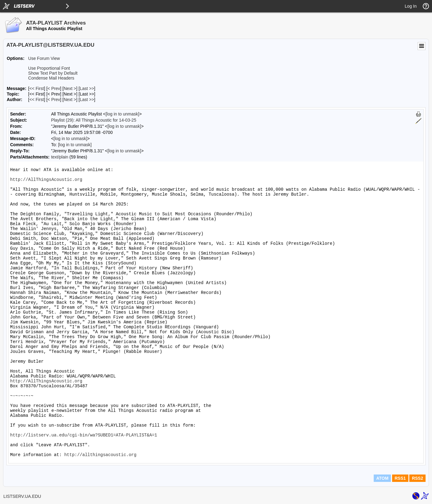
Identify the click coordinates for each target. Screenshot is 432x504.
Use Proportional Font (49, 68)
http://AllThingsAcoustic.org (46, 180)
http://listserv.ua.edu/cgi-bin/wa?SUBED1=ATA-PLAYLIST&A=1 (84, 435)
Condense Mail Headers (51, 78)
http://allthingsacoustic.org (100, 455)
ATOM (382, 478)
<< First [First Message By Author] (37, 100)
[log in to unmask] (122, 114)
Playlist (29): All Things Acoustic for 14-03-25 (94, 120)
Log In (411, 6)
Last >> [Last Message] (87, 88)
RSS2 (417, 478)
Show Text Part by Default (53, 73)
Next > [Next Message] (70, 88)
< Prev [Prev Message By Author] (54, 100)
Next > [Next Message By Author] (70, 100)
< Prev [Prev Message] (54, 88)
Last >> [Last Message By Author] (87, 100)
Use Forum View (44, 58)
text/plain (60, 157)
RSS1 (400, 478)
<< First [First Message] (37, 88)
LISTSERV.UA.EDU (22, 496)
